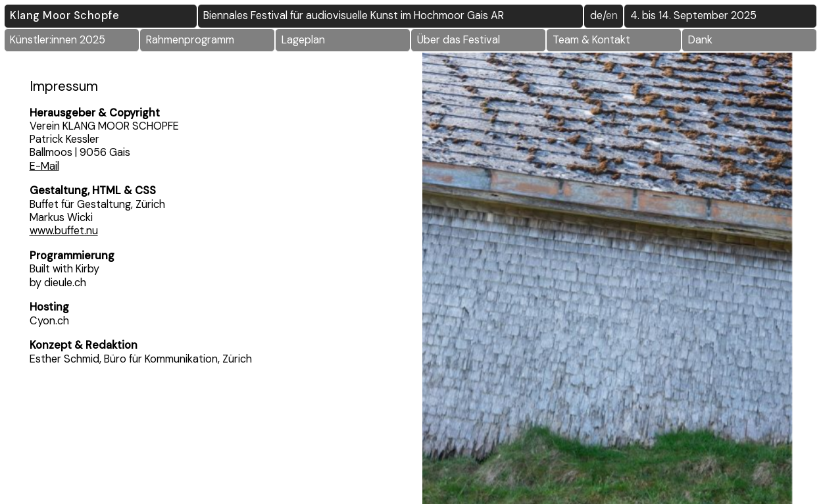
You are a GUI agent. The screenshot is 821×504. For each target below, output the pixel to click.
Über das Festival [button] (459, 40)
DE (596, 15)
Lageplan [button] (303, 40)
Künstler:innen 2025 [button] (58, 40)
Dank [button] (700, 40)
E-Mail (44, 166)
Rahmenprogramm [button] (190, 40)
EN (612, 15)
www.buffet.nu (64, 231)
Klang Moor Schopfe (64, 15)
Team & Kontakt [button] (591, 40)
